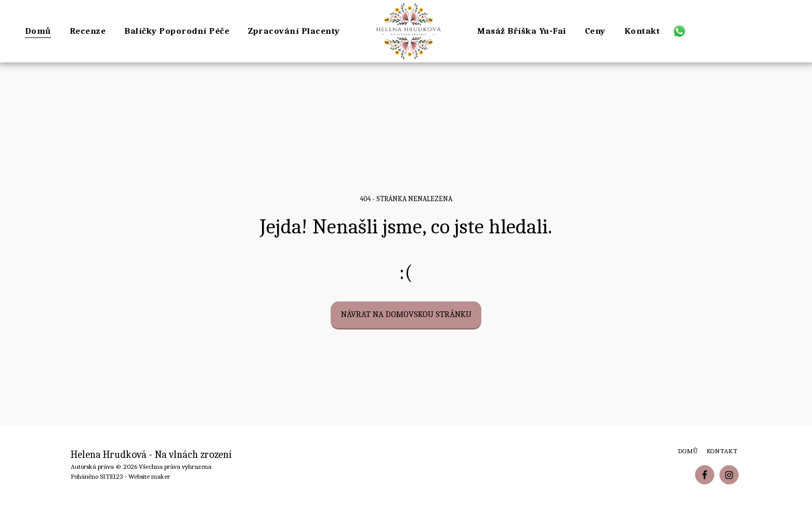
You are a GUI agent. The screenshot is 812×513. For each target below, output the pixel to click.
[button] (679, 31)
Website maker (149, 476)
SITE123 (112, 476)
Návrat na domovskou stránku (406, 314)
